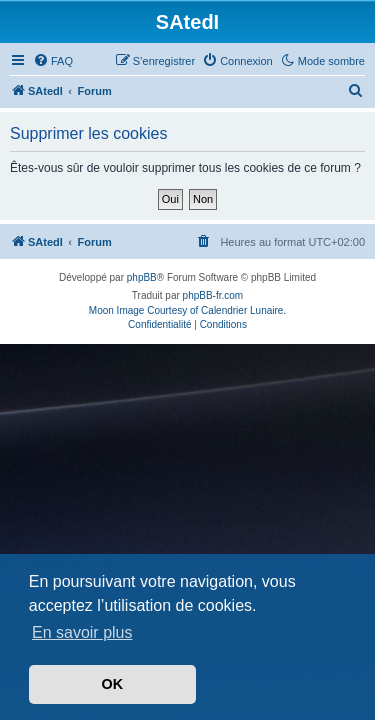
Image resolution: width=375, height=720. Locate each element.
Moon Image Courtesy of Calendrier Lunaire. (187, 310)
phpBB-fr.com (213, 295)
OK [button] (113, 684)
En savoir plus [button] (82, 632)
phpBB (142, 277)
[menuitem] (53, 61)
